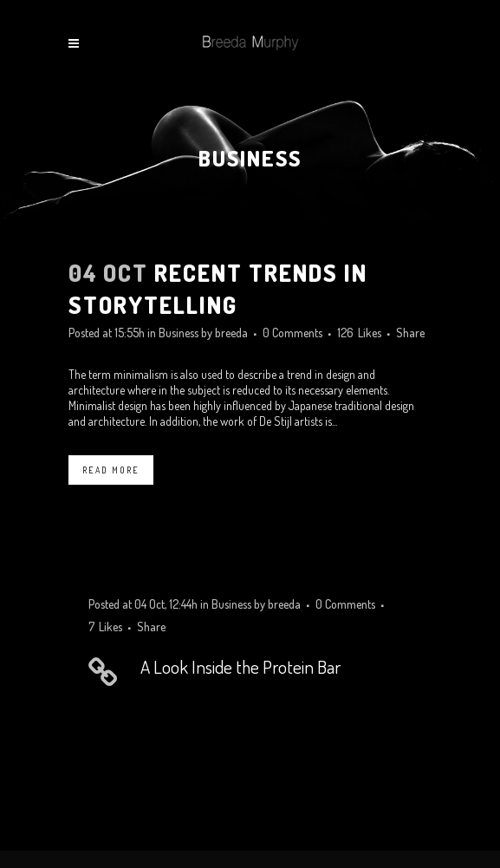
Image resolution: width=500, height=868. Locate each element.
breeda (231, 333)
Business (179, 333)
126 (359, 333)
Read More (111, 470)
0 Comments (292, 333)
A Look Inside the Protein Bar (240, 666)
